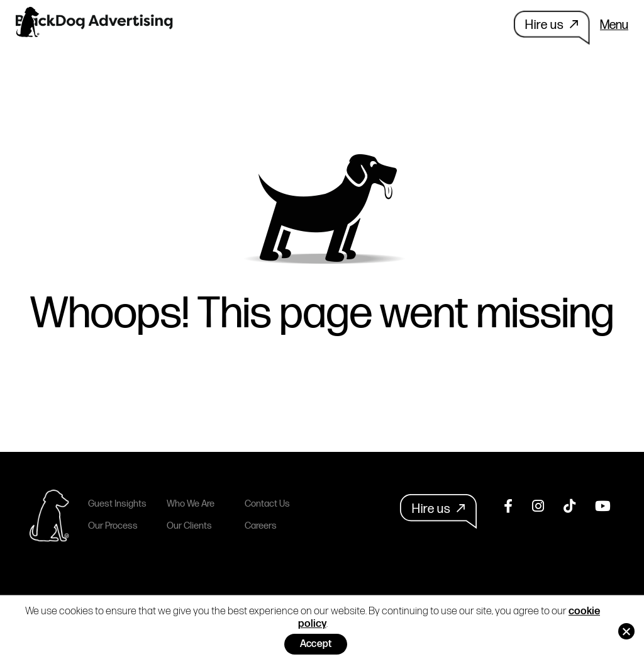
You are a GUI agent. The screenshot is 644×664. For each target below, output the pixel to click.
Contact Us (267, 504)
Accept (316, 644)
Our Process (113, 526)
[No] (626, 631)
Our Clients (189, 526)
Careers (261, 526)
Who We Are (191, 504)
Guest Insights (117, 504)
